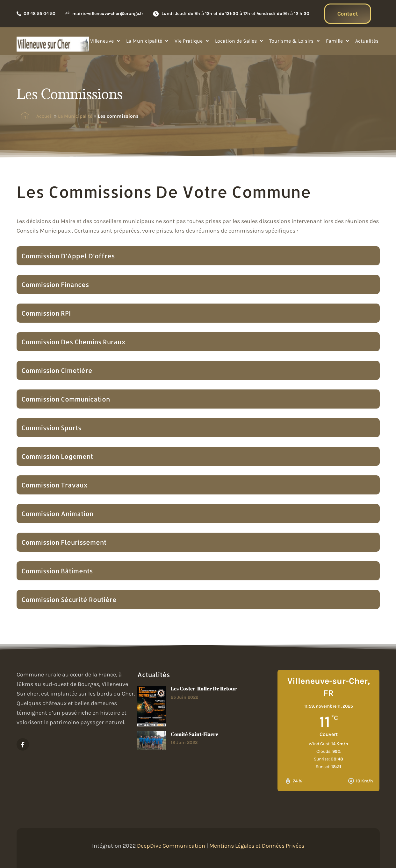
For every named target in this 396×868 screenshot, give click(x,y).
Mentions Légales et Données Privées (257, 846)
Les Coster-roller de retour (204, 689)
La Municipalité (147, 41)
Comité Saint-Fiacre (194, 734)
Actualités (367, 41)
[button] (105, 41)
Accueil (44, 116)
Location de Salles (239, 41)
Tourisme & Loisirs (294, 41)
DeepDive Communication (171, 846)
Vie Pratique (192, 41)
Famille (337, 41)
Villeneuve (105, 41)
